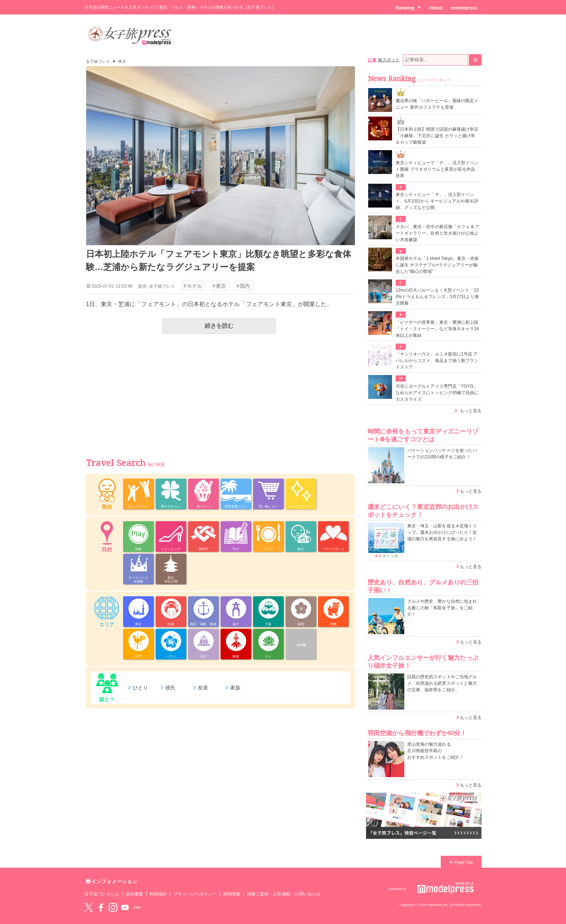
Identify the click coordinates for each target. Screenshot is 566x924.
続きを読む (219, 326)
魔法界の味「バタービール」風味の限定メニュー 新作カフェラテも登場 (437, 104)
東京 (122, 61)
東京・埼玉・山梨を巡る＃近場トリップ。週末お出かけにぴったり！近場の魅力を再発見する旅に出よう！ (442, 532)
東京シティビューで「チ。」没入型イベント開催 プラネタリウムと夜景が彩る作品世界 (437, 169)
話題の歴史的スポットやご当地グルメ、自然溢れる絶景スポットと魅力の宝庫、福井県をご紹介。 (442, 683)
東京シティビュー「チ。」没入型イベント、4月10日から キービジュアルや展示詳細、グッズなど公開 (437, 201)
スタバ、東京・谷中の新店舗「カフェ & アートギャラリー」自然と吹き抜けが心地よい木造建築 (437, 233)
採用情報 (232, 894)
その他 (301, 645)
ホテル (193, 286)
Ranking (408, 8)
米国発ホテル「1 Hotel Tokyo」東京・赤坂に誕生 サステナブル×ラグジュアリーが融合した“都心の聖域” (437, 265)
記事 (372, 60)
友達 (203, 688)
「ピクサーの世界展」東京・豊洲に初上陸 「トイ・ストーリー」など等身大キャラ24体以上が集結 (437, 329)
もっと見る (471, 411)
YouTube (125, 907)
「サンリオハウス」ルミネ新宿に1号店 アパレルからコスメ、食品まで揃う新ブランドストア (437, 361)
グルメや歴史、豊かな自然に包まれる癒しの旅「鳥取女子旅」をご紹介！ (442, 608)
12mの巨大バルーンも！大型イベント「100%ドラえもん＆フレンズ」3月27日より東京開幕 (437, 297)
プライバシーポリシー (195, 894)
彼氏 (170, 688)
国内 (243, 286)
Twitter (89, 907)
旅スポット (389, 60)
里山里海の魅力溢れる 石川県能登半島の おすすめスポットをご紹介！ (436, 751)
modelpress (464, 8)
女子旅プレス (98, 61)
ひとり (140, 688)
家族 (235, 688)
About (436, 8)
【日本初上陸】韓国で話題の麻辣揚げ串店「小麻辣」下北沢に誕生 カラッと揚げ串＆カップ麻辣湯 (437, 136)
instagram (113, 907)
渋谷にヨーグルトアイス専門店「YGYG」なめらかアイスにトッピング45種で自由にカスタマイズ (437, 393)
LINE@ (137, 907)
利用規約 (158, 894)
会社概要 (134, 894)
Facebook (101, 907)
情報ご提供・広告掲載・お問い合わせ (284, 894)
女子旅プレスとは (102, 894)
